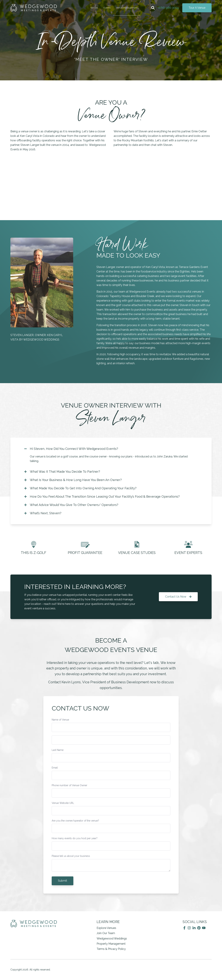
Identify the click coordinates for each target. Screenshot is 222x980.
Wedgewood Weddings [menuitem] (112, 939)
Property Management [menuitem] (111, 944)
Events (107, 8)
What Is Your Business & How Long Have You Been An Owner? (73, 480)
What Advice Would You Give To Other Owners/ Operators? (71, 505)
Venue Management (127, 8)
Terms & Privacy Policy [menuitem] (111, 949)
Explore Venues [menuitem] (106, 928)
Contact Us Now (178, 597)
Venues (94, 8)
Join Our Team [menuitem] (106, 933)
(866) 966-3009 (168, 8)
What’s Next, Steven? (43, 513)
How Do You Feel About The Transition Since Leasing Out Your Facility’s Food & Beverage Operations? (102, 497)
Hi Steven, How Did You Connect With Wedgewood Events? (71, 449)
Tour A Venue (197, 8)
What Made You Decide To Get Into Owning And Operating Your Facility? (80, 488)
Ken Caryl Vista (30, 136)
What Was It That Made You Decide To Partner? (62, 472)
